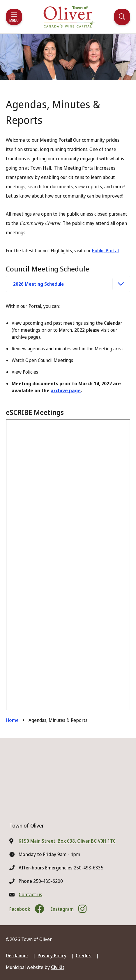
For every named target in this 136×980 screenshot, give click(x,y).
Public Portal (105, 251)
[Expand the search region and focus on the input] (122, 17)
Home (12, 720)
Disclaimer (17, 956)
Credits (84, 956)
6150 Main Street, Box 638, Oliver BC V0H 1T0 (67, 841)
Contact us (30, 894)
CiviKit (58, 967)
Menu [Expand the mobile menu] (14, 21)
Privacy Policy (52, 956)
